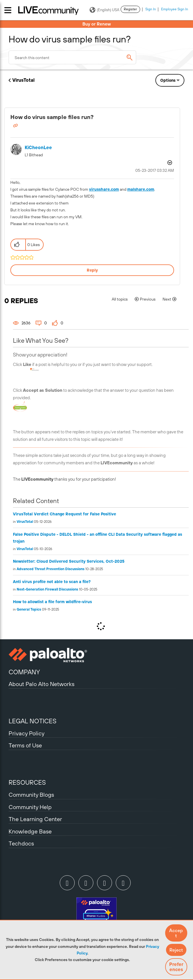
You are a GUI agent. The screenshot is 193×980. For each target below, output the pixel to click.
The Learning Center (35, 819)
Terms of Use (25, 745)
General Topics (29, 609)
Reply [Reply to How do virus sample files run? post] (92, 270)
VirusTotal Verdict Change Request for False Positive (64, 514)
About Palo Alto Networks (42, 684)
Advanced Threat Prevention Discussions (51, 569)
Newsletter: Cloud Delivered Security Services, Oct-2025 (69, 561)
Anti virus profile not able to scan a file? (52, 582)
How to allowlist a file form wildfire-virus (52, 602)
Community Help (30, 807)
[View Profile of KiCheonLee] (38, 148)
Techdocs (21, 843)
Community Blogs (31, 795)
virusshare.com (104, 189)
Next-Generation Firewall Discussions (47, 589)
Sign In (151, 9)
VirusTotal (23, 80)
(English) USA (104, 10)
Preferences (176, 967)
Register (130, 9)
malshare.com (141, 189)
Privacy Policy (27, 733)
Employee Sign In (175, 9)
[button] (176, 933)
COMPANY (24, 672)
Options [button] (168, 80)
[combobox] (72, 57)
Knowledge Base (30, 831)
